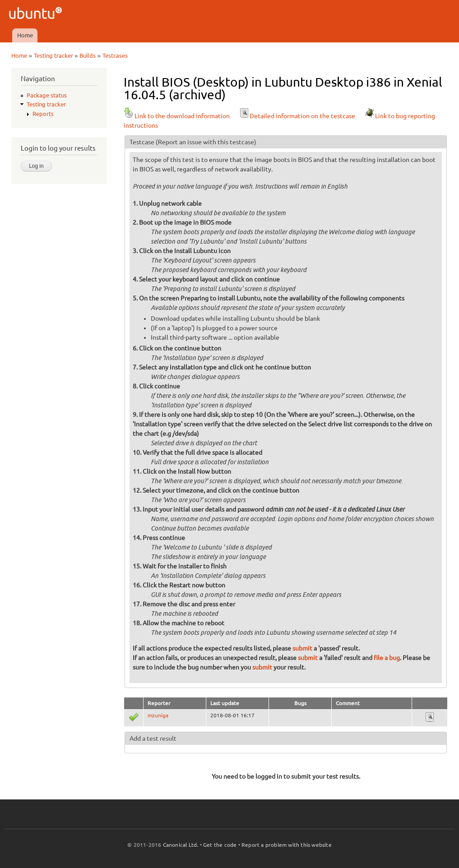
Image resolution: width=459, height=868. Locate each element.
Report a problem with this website (287, 845)
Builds (88, 55)
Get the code (220, 845)
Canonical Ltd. (181, 845)
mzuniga (158, 715)
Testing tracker (53, 55)
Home (25, 35)
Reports (43, 114)
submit (302, 648)
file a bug (387, 658)
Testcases (115, 55)
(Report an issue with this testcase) (206, 142)
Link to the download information (177, 116)
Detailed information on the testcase (297, 116)
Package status (47, 95)
